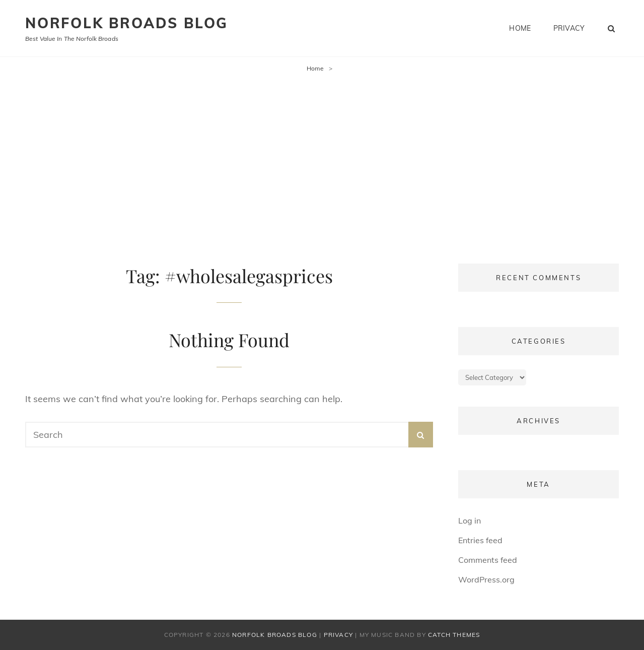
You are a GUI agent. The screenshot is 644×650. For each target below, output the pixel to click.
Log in (470, 521)
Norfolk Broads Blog (127, 23)
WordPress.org (486, 579)
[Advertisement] (322, 157)
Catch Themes (454, 635)
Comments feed (488, 560)
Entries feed (480, 540)
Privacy (569, 28)
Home (520, 28)
